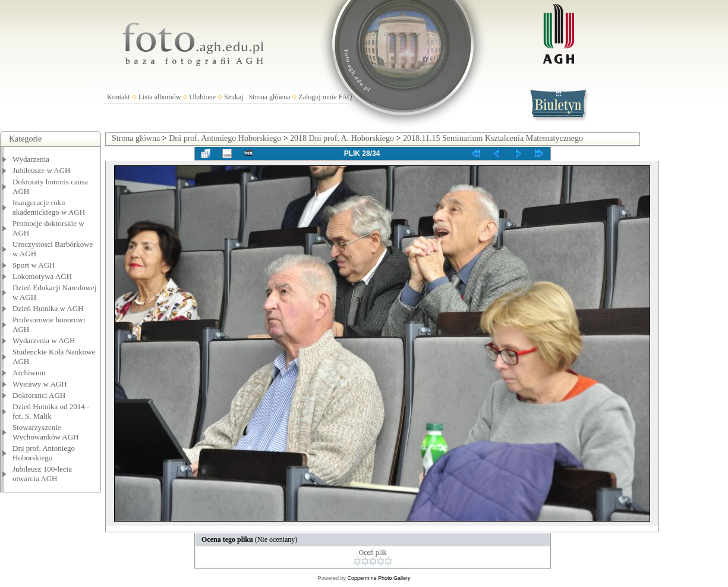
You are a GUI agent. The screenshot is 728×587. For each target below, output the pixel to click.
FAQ (346, 97)
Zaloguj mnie (317, 97)
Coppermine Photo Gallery (379, 578)
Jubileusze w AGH (42, 170)
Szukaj (234, 97)
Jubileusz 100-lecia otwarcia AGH (42, 474)
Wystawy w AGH (40, 384)
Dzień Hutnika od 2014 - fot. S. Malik (51, 411)
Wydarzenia (31, 159)
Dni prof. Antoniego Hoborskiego (44, 453)
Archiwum (29, 373)
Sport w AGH (34, 265)
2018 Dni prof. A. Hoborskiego (342, 138)
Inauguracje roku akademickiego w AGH (49, 207)
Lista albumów (160, 97)
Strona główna (270, 97)
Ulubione (202, 97)
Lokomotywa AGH (42, 276)
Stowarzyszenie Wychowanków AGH (46, 432)
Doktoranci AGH (39, 395)
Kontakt (119, 97)
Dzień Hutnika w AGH (48, 308)
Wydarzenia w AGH (44, 340)
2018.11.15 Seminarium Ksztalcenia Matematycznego (493, 138)
